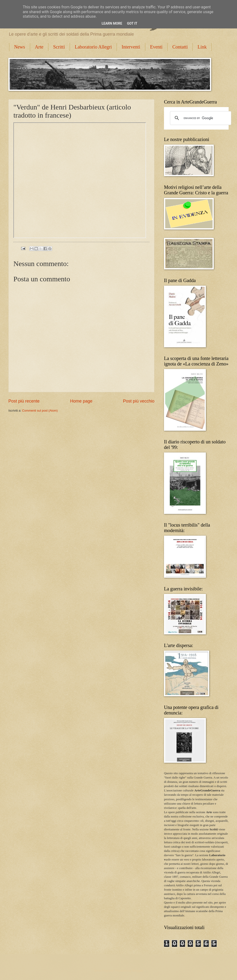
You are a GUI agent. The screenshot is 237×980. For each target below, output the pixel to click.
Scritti (59, 47)
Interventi (131, 47)
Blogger (138, 971)
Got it (132, 23)
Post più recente (24, 401)
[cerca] (200, 118)
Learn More (112, 23)
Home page (81, 401)
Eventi (156, 47)
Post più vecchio (139, 401)
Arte (39, 47)
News (20, 47)
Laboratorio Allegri (93, 47)
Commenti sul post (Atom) (40, 411)
